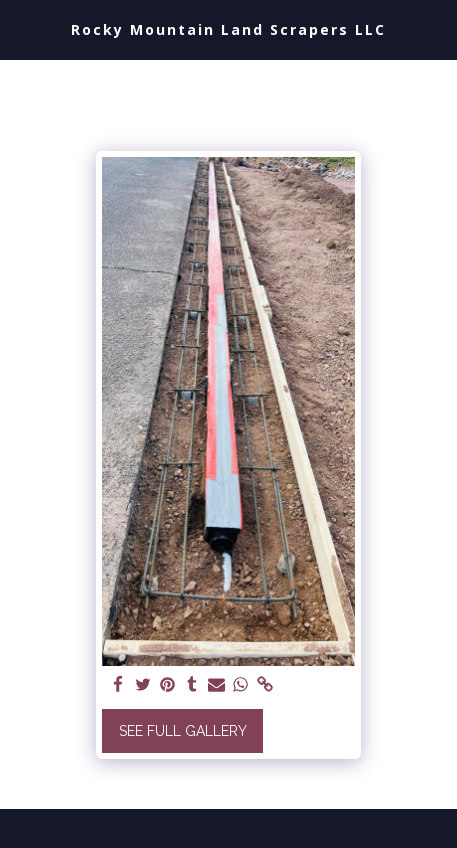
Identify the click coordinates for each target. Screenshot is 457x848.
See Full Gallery (183, 731)
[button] (22, 29)
